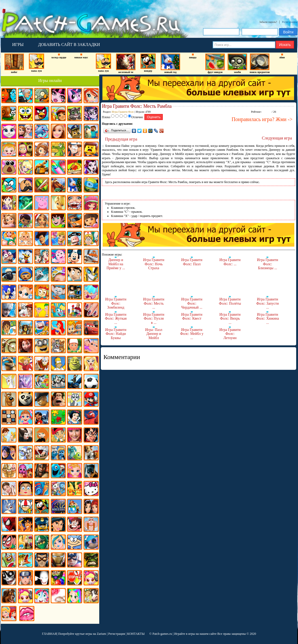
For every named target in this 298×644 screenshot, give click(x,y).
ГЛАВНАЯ (49, 634)
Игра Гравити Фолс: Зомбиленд (116, 303)
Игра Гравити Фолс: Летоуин (230, 334)
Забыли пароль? (268, 22)
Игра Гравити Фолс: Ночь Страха (154, 264)
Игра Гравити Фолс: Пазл (192, 262)
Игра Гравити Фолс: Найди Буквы (116, 334)
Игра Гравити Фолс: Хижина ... (267, 319)
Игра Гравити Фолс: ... (230, 262)
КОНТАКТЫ (136, 634)
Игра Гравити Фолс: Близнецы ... (268, 264)
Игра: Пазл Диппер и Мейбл (154, 334)
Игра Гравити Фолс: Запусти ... (268, 303)
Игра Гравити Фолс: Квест (192, 317)
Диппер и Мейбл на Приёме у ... (116, 264)
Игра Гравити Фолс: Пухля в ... (154, 319)
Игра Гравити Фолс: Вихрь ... (230, 319)
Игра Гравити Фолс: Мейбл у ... (192, 334)
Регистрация (290, 22)
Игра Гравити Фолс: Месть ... (154, 303)
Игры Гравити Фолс (123, 112)
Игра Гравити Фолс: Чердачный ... (192, 303)
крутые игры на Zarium (91, 634)
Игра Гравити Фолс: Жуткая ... (116, 319)
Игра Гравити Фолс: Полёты (230, 301)
